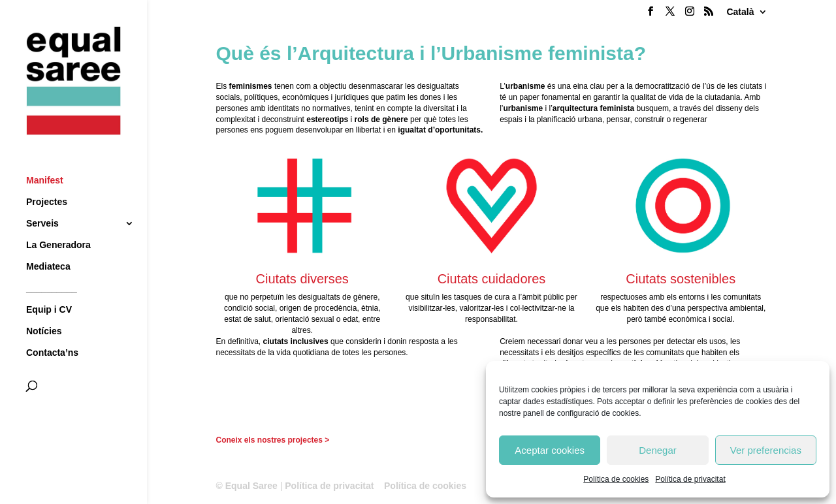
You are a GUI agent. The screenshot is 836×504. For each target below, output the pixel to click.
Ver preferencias (766, 450)
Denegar (658, 450)
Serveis (42, 199)
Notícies (44, 307)
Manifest (45, 156)
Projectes (47, 178)
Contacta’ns (52, 329)
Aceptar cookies (550, 450)
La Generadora (58, 221)
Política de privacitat (690, 479)
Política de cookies (616, 479)
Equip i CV (49, 286)
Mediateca (48, 243)
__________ (52, 264)
